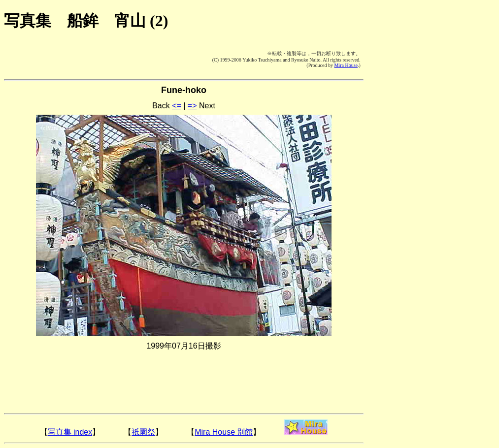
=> (192, 106)
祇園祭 (143, 432)
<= (177, 106)
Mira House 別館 (224, 432)
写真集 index (70, 432)
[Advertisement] (63, 59)
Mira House (346, 65)
